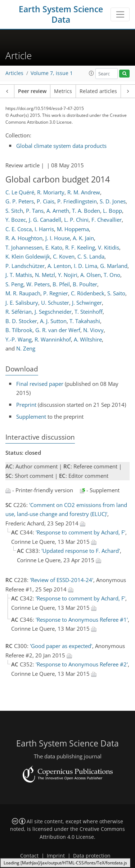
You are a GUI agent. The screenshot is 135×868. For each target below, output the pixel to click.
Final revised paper (40, 384)
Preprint (26, 405)
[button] (91, 73)
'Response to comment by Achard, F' (80, 532)
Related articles (98, 91)
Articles (14, 73)
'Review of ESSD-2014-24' (62, 580)
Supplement (31, 417)
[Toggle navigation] (120, 14)
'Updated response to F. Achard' (81, 551)
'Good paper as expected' (61, 646)
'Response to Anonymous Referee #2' (82, 664)
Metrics (63, 91)
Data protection (92, 856)
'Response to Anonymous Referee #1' (82, 620)
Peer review (32, 91)
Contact (29, 856)
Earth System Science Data (61, 14)
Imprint (56, 856)
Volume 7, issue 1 (52, 73)
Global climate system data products (61, 146)
